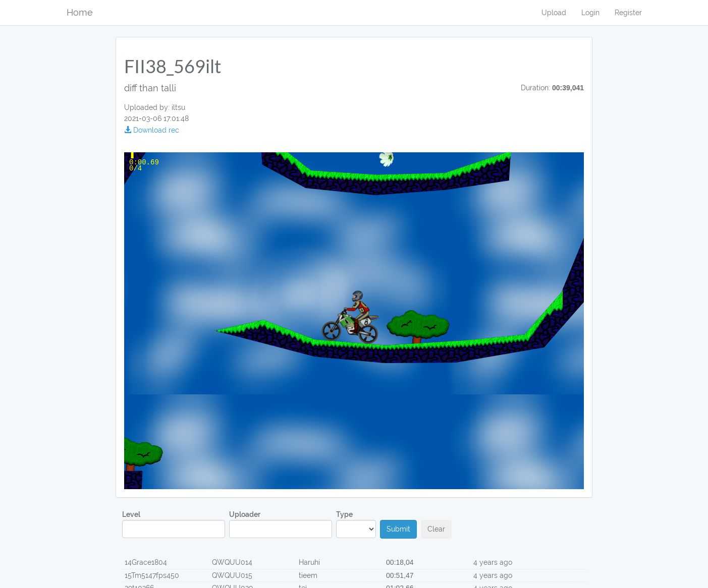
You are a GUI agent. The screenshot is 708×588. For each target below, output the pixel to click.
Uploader (281, 524)
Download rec (152, 130)
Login (590, 13)
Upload (554, 13)
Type (356, 524)
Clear (436, 529)
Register (628, 13)
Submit (398, 529)
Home (80, 12)
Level (174, 524)
